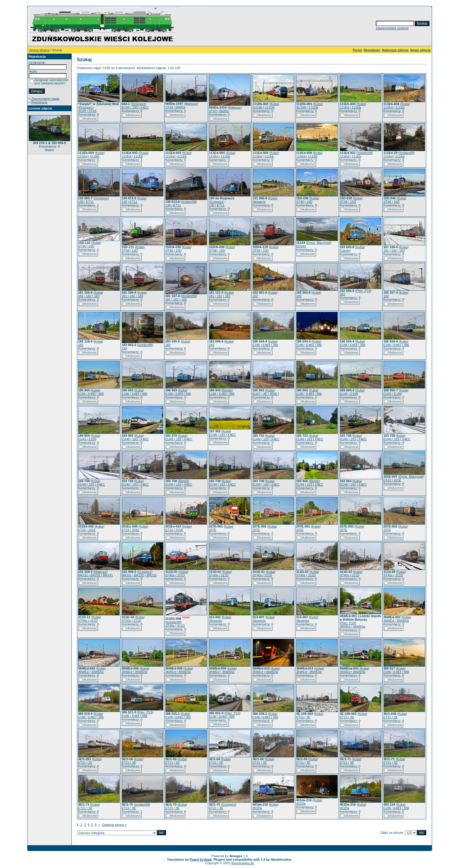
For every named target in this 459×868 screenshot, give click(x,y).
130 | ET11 (86, 202)
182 (255, 296)
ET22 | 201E (392, 480)
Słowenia (216, 621)
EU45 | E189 (349, 394)
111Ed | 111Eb (351, 107)
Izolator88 (365, 153)
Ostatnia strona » (114, 825)
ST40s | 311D (175, 575)
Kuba (274, 104)
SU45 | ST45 (87, 111)
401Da (257, 808)
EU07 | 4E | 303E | (266, 394)
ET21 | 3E (303, 717)
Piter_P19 (363, 291)
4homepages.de (243, 863)
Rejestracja (39, 102)
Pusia (144, 153)
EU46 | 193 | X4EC (135, 107)
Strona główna (39, 50)
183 (124, 348)
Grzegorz (86, 107)
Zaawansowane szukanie (392, 28)
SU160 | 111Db (264, 107)
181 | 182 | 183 (394, 251)
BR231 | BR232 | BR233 (96, 575)
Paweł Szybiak (201, 860)
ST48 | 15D (304, 202)
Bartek (227, 390)
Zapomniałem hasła (45, 99)
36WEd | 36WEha (353, 626)
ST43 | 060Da (175, 107)
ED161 (301, 246)
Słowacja (259, 202)
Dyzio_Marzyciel (319, 243)
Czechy (345, 251)
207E (213, 530)
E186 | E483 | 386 (266, 345)
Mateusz (191, 104)
